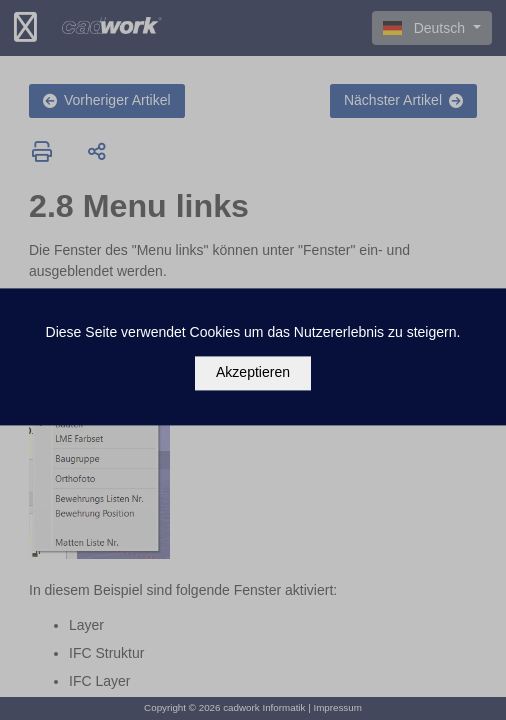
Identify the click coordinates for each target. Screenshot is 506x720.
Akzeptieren (253, 373)
